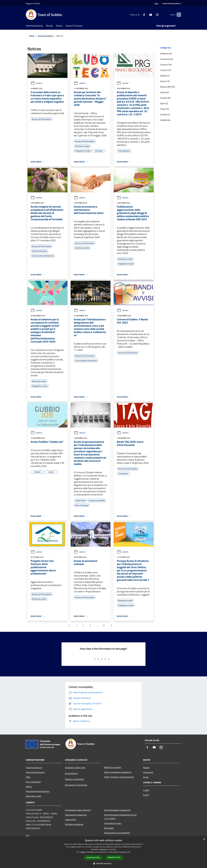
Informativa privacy (113, 823)
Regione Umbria (33, 3)
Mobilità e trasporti (113, 767)
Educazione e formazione (76, 785)
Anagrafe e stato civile (75, 768)
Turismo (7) (165, 114)
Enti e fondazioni (33, 782)
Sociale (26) (165, 98)
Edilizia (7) (165, 76)
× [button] (204, 839)
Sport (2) (164, 103)
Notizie (146, 768)
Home (32, 36)
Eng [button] (158, 4)
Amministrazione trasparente (117, 810)
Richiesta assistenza (74, 824)
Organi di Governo (34, 768)
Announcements (46, 36)
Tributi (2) (164, 109)
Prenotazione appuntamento (78, 810)
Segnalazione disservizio (76, 815)
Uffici (28, 777)
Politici (29, 787)
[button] (103, 864)
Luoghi (146, 790)
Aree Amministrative (35, 772)
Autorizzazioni (71, 773)
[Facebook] (140, 15)
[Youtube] (147, 15)
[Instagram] (153, 15)
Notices (36, 83)
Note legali (109, 828)
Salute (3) (164, 92)
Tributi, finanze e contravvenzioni (119, 777)
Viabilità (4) (165, 120)
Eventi (146, 795)
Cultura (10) (165, 70)
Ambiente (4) (166, 53)
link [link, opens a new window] (129, 852)
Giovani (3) (165, 81)
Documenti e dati (34, 796)
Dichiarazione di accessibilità (117, 833)
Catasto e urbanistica (74, 779)
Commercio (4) (167, 59)
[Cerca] (178, 15)
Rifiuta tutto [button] (114, 858)
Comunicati (148, 772)
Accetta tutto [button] (93, 858)
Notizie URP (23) (167, 87)
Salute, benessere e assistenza (118, 772)
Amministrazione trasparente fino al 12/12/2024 (120, 817)
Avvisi (146, 777)
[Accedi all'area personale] (171, 4)
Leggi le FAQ (70, 820)
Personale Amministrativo (38, 791)
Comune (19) (166, 65)
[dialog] (103, 852)
